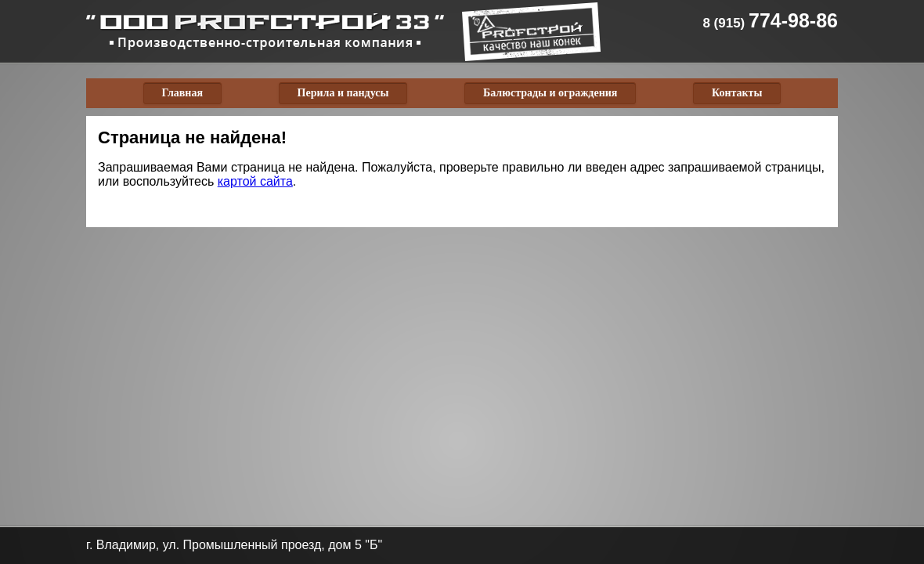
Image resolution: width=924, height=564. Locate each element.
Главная (182, 93)
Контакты (737, 93)
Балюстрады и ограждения (550, 93)
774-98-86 (770, 20)
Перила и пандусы (343, 93)
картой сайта (255, 181)
